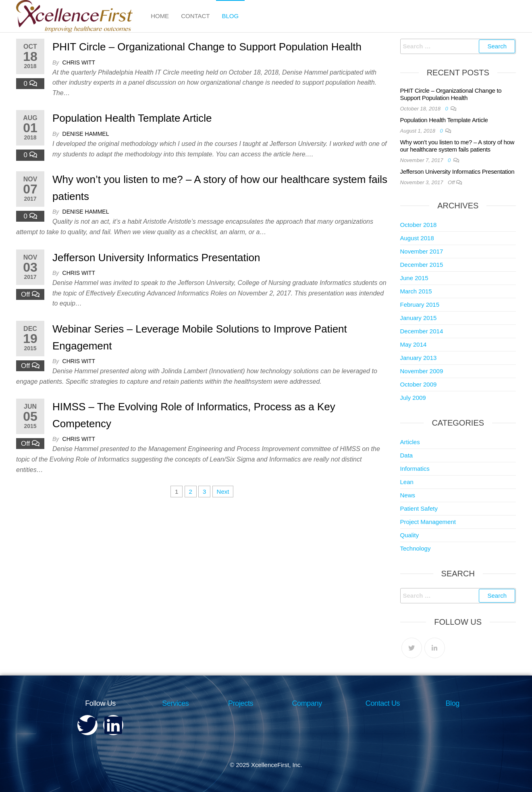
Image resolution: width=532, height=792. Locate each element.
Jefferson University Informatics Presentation (156, 258)
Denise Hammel (86, 134)
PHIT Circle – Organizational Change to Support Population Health (207, 47)
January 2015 (419, 318)
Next (223, 492)
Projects (241, 703)
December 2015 (422, 265)
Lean (407, 482)
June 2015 (414, 278)
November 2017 (422, 251)
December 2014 (422, 331)
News (408, 495)
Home (160, 16)
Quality (410, 535)
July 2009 (413, 398)
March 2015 (416, 291)
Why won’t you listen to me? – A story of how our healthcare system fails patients (457, 146)
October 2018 (419, 225)
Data (407, 455)
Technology (416, 548)
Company (307, 703)
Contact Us (383, 703)
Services (175, 703)
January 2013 (419, 358)
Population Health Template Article (132, 118)
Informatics (415, 469)
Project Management (428, 522)
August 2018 (417, 238)
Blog (231, 16)
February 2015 (420, 305)
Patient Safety (419, 508)
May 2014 (414, 344)
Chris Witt (79, 62)
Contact (195, 16)
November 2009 (422, 371)
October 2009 (419, 384)
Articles (410, 442)
